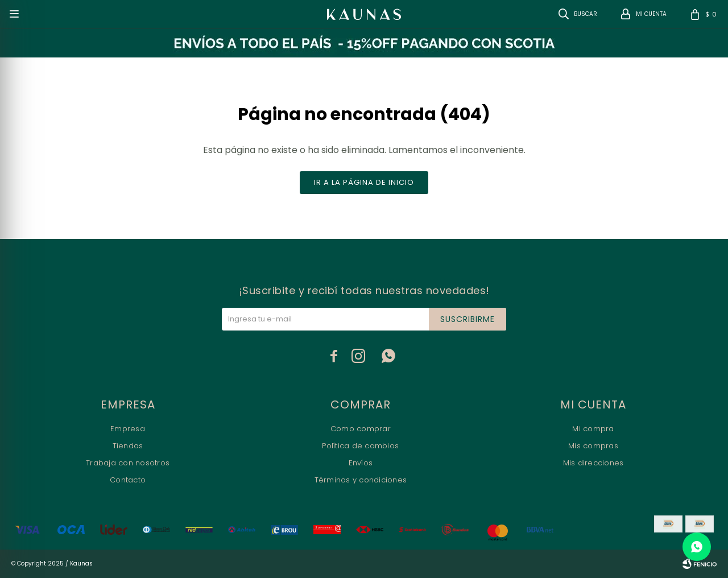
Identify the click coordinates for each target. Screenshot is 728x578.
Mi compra (593, 429)
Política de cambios (360, 446)
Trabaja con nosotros (128, 463)
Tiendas (128, 446)
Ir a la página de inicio (364, 182)
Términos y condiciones (361, 480)
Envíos (361, 463)
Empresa (128, 429)
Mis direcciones (593, 463)
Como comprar (361, 429)
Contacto (128, 480)
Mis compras (593, 446)
